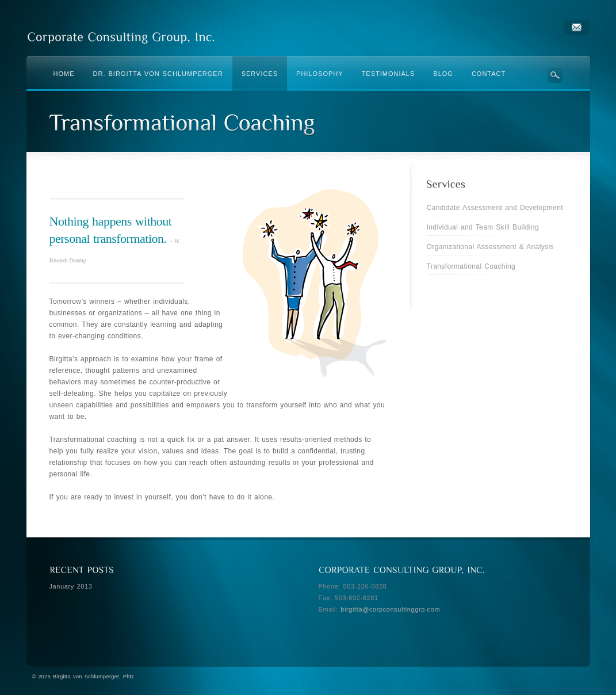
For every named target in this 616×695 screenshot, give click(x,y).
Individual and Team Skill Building (483, 227)
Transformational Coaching (471, 266)
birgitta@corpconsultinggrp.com (390, 609)
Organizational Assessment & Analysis (491, 247)
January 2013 (71, 586)
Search (556, 75)
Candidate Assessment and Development (495, 208)
